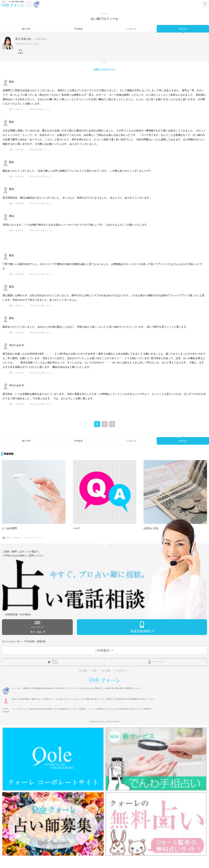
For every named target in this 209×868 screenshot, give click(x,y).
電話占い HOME (13, 538)
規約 (95, 671)
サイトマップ (156, 662)
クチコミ (183, 29)
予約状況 (78, 29)
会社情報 (83, 671)
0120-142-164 (37, 627)
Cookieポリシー (123, 671)
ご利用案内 (104, 650)
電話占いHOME (53, 662)
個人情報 (106, 671)
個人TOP (26, 29)
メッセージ (131, 29)
